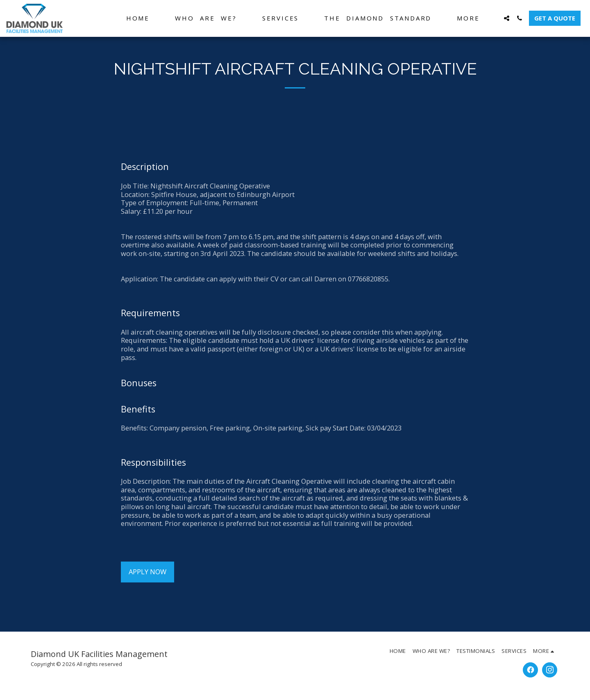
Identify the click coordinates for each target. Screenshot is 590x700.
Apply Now (147, 572)
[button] (507, 18)
